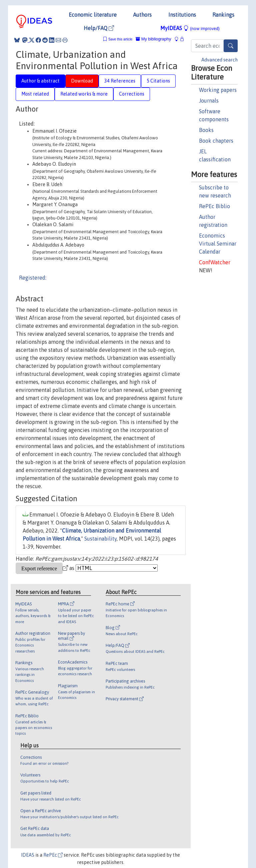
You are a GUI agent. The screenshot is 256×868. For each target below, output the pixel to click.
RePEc (53, 855)
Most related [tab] (35, 94)
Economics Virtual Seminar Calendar (218, 244)
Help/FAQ (99, 28)
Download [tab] (82, 81)
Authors (142, 15)
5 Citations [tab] (158, 81)
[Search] (231, 46)
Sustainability (100, 539)
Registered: (33, 278)
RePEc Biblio (214, 206)
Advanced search (219, 60)
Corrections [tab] (132, 94)
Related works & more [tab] (84, 94)
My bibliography (153, 39)
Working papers (218, 90)
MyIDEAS (190, 28)
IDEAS (28, 855)
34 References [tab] (120, 81)
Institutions (182, 15)
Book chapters (216, 141)
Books (206, 130)
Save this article (120, 39)
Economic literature (93, 15)
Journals (209, 101)
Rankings (223, 15)
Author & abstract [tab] (40, 81)
